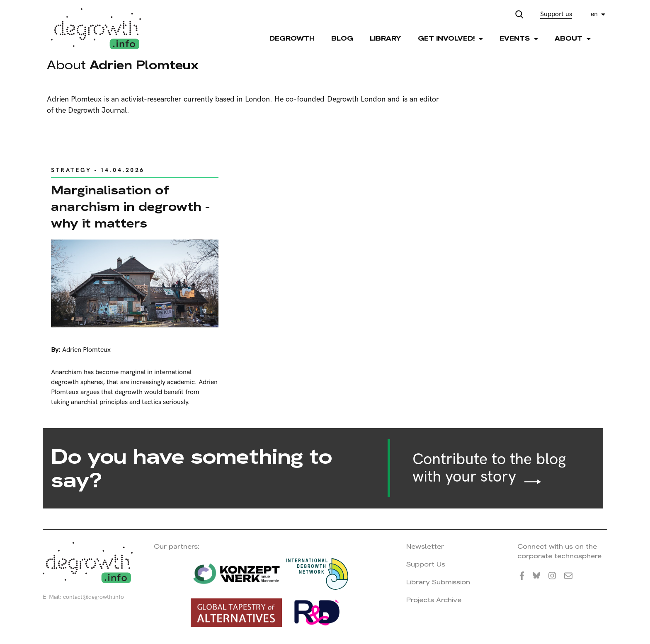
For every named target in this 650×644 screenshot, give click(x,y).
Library (386, 38)
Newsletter (425, 546)
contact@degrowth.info (93, 597)
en (594, 14)
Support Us (426, 564)
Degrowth (292, 38)
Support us (556, 14)
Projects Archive (434, 600)
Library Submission (438, 582)
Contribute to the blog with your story (489, 468)
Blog (342, 38)
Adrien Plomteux (86, 350)
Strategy (71, 170)
